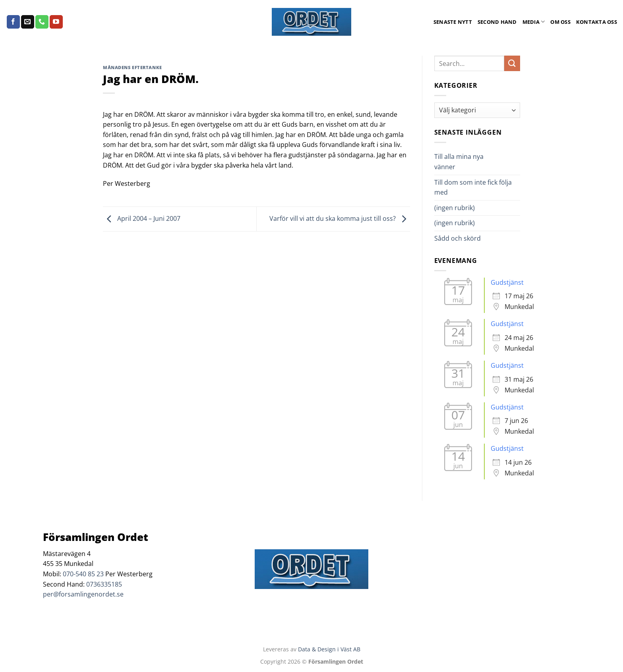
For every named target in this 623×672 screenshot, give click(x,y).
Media (534, 22)
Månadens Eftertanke (133, 67)
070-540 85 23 (83, 574)
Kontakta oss (597, 22)
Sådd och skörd (458, 238)
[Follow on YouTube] (56, 22)
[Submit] (512, 63)
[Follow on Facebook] (13, 22)
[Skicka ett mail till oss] (28, 22)
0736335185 (104, 584)
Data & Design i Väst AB (329, 649)
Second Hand (497, 22)
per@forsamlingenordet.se (83, 594)
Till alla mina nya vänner (459, 162)
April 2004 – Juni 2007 (142, 218)
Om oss (560, 22)
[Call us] (42, 22)
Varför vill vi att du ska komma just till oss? (340, 218)
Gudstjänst (507, 282)
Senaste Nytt (453, 22)
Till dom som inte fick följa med (473, 187)
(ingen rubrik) (455, 208)
